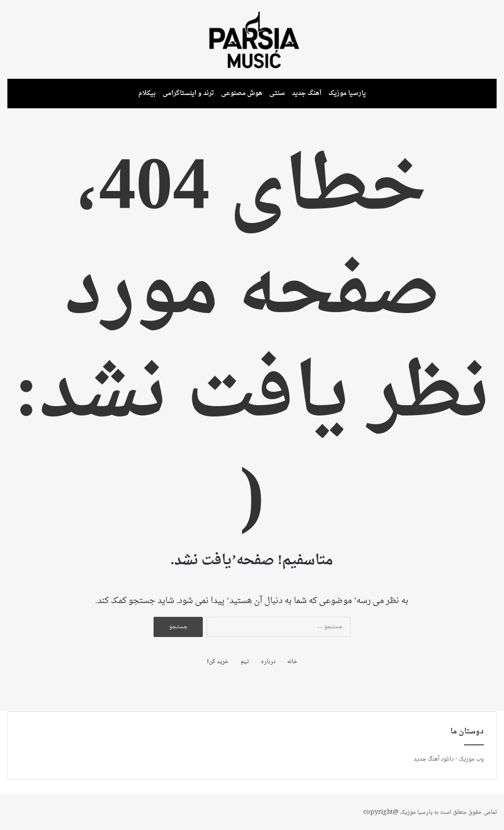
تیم (245, 662)
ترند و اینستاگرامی (188, 93)
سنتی (277, 93)
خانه (292, 662)
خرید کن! (218, 662)
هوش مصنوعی (242, 93)
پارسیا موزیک (347, 93)
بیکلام (147, 93)
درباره (268, 662)
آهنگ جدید (307, 93)
